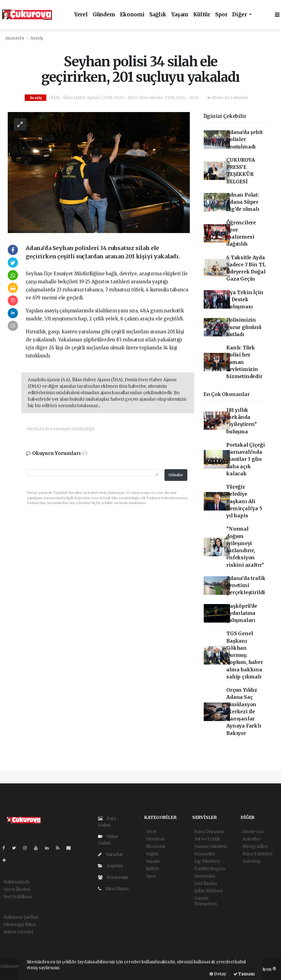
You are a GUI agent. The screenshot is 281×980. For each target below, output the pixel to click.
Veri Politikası (18, 897)
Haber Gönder (19, 932)
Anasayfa (15, 38)
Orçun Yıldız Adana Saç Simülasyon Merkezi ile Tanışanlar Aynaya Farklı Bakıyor (244, 712)
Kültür (202, 15)
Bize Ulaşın (113, 889)
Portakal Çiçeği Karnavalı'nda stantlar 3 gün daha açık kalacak (245, 459)
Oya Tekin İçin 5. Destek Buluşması (245, 300)
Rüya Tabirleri (257, 854)
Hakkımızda (17, 882)
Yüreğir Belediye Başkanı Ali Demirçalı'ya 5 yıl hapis (244, 501)
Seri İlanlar (206, 883)
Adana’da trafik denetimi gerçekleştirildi (246, 586)
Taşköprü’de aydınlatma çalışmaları (242, 613)
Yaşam (180, 15)
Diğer (240, 15)
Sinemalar (205, 876)
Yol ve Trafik (207, 839)
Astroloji (251, 861)
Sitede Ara (253, 832)
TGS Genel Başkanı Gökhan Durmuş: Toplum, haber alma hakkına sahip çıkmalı (245, 655)
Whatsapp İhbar (20, 924)
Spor (221, 15)
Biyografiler (255, 846)
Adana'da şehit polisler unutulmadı (244, 140)
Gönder (176, 475)
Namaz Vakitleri (211, 846)
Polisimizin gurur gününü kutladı (244, 327)
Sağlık (158, 15)
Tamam (244, 974)
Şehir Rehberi (208, 891)
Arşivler (111, 866)
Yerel (81, 15)
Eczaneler (205, 854)
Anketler (251, 839)
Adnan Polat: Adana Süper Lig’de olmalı (243, 202)
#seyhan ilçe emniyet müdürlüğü (60, 429)
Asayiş (37, 38)
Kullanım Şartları (21, 917)
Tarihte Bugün (210, 869)
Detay (218, 974)
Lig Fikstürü (207, 861)
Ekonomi (132, 15)
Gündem (104, 15)
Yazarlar (111, 854)
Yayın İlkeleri (17, 889)
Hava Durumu (209, 832)
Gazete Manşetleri (205, 901)
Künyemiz (113, 877)
